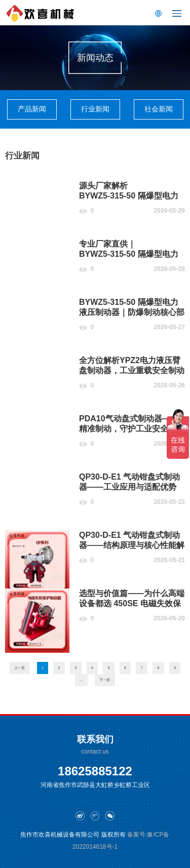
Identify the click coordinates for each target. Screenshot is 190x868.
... (81, 680)
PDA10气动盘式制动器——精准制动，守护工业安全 (129, 424)
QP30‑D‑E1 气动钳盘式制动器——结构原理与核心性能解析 (132, 545)
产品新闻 (32, 109)
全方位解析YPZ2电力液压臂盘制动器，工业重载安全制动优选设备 (132, 370)
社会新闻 (159, 109)
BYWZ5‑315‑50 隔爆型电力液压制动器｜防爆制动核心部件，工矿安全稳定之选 (132, 312)
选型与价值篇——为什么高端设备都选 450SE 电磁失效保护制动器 (132, 603)
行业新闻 (95, 109)
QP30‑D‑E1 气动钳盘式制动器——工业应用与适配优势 (129, 482)
